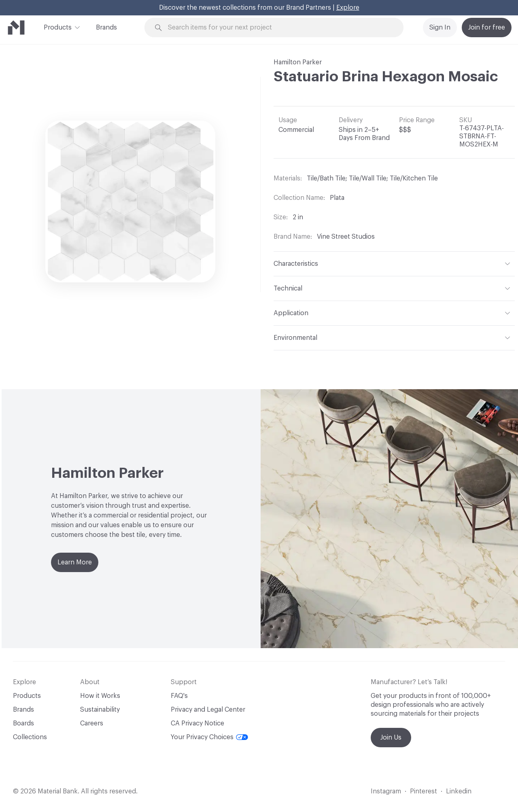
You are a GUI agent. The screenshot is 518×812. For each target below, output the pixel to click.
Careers (92, 723)
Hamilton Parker (298, 62)
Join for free (487, 28)
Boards (23, 723)
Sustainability (100, 710)
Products (58, 27)
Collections (30, 737)
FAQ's (179, 696)
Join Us (391, 738)
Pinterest (424, 791)
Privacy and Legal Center (208, 710)
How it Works (100, 696)
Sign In (440, 28)
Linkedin (459, 791)
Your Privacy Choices (209, 737)
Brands (106, 28)
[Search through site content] (278, 28)
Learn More (75, 562)
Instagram (386, 791)
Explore (348, 8)
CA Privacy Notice (197, 723)
